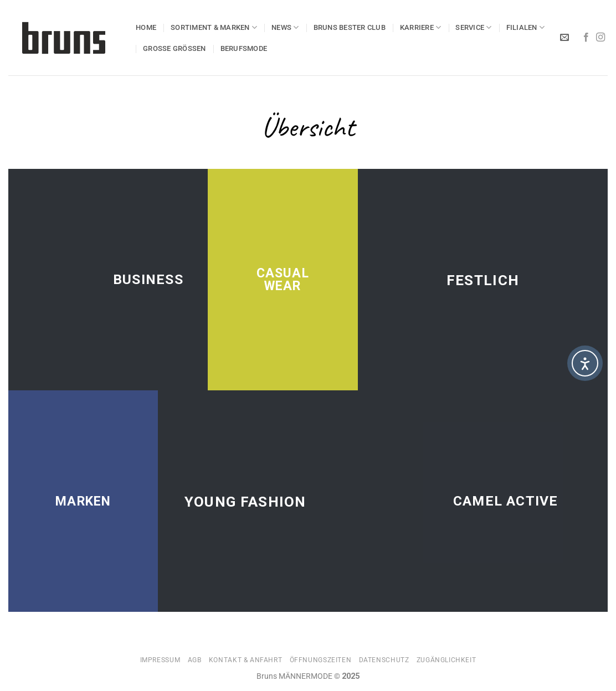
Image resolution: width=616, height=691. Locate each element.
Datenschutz (384, 660)
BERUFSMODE (244, 48)
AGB (195, 660)
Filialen (526, 27)
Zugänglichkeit (446, 660)
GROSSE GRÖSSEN (174, 48)
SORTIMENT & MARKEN (214, 27)
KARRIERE (421, 27)
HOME (146, 27)
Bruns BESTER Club (350, 27)
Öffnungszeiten (321, 660)
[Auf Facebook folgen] (586, 38)
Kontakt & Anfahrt (245, 660)
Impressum (160, 660)
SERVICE (473, 27)
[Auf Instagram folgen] (600, 38)
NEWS (285, 27)
